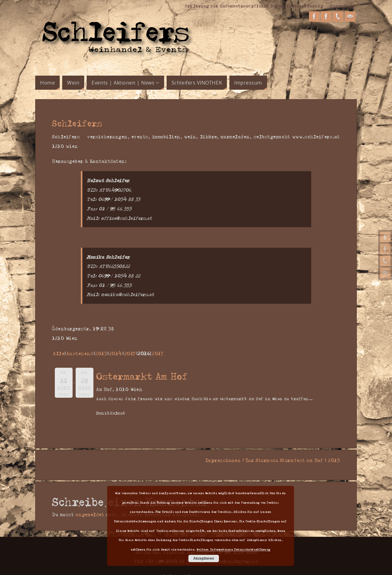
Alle (59, 353)
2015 (130, 353)
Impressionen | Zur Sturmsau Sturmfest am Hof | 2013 (271, 460)
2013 (101, 353)
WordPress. (223, 566)
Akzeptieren (204, 558)
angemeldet (90, 505)
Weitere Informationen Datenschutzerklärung (234, 549)
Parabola (199, 566)
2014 (116, 353)
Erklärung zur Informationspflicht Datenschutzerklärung (254, 6)
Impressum (342, 6)
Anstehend (80, 353)
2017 (158, 353)
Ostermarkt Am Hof (142, 376)
